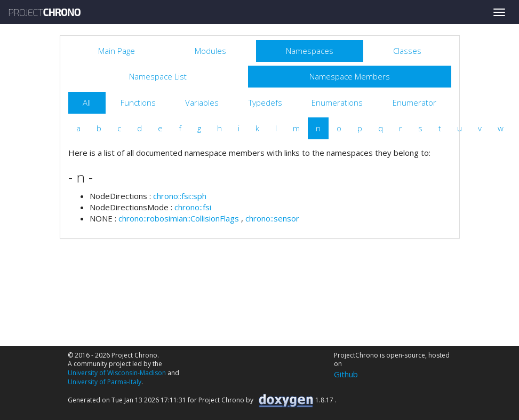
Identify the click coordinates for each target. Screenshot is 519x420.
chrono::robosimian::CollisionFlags (179, 218)
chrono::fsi (193, 207)
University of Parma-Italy (105, 382)
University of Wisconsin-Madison (117, 373)
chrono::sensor (272, 218)
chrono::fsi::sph (180, 196)
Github (346, 374)
